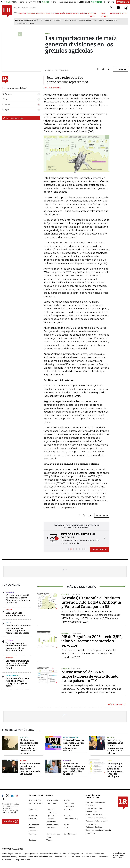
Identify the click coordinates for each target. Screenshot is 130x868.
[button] (47, 538)
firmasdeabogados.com (73, 854)
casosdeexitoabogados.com (14, 857)
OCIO (48, 13)
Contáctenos (91, 812)
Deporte (9, 658)
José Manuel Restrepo (108, 20)
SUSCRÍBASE (123, 2)
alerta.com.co (8, 860)
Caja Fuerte (51, 803)
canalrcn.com (61, 857)
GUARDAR (121, 69)
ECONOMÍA (31, 13)
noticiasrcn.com (89, 857)
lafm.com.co (103, 857)
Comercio (10, 592)
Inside (66, 825)
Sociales (32, 840)
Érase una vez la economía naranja (15, 614)
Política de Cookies (94, 827)
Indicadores (34, 825)
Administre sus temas (13, 118)
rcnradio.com (74, 857)
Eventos (67, 815)
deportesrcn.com (23, 860)
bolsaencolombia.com (95, 854)
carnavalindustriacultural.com (40, 857)
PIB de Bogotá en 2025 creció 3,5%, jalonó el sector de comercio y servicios (92, 641)
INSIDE (124, 13)
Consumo (33, 809)
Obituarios (51, 828)
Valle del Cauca (70, 20)
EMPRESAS (40, 13)
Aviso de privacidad (94, 815)
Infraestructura (52, 825)
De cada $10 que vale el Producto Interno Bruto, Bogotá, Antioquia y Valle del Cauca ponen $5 (91, 602)
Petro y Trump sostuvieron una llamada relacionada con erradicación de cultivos (115, 747)
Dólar (32, 24)
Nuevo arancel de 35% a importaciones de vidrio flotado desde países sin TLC (90, 676)
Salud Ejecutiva (70, 834)
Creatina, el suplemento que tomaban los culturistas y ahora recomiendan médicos (18, 629)
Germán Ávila (21, 24)
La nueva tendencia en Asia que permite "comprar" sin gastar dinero (17, 682)
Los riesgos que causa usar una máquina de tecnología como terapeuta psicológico (115, 770)
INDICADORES (116, 13)
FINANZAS (22, 13)
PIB (41, 20)
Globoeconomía (71, 819)
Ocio (66, 828)
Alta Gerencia (52, 800)
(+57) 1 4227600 (9, 813)
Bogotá (48, 20)
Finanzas (9, 640)
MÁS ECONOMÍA (115, 704)
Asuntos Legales (36, 803)
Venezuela (24, 737)
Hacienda (110, 737)
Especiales (51, 815)
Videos (49, 840)
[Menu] (16, 13)
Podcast (32, 834)
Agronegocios (35, 800)
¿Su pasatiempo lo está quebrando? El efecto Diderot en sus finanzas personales (18, 599)
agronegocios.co (31, 854)
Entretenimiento (13, 675)
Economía (68, 809)
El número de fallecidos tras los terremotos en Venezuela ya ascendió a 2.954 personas (29, 747)
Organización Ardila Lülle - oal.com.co (119, 855)
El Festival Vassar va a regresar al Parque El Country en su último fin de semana (74, 745)
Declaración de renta (88, 20)
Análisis (9, 610)
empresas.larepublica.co (50, 854)
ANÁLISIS (83, 13)
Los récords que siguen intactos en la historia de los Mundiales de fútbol (18, 665)
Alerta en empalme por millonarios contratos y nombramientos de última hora (30, 769)
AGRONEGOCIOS (72, 13)
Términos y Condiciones (95, 818)
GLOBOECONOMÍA (58, 13)
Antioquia (57, 20)
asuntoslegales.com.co (11, 854)
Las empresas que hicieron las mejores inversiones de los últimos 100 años (16, 647)
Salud (8, 623)
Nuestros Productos (94, 809)
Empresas (33, 815)
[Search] (111, 8)
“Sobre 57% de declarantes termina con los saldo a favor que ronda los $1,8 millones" (74, 769)
